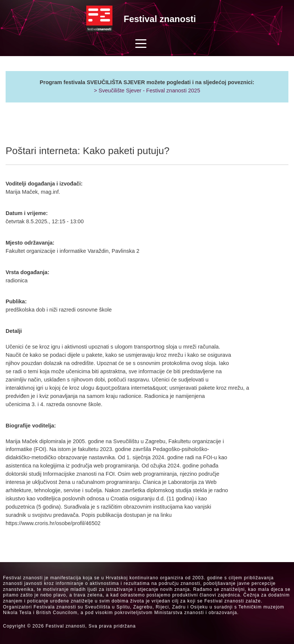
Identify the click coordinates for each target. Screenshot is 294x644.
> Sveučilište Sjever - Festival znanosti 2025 (147, 91)
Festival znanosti (160, 19)
